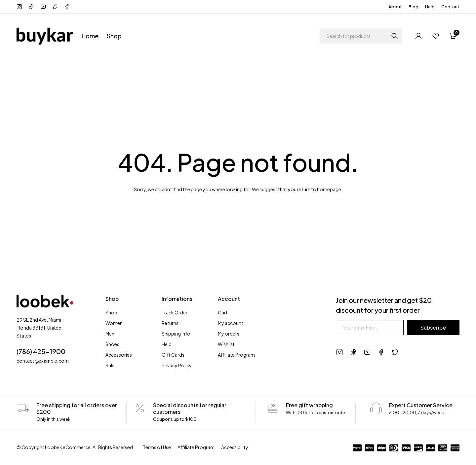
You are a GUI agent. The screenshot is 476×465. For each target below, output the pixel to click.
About (395, 7)
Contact (450, 7)
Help (430, 7)
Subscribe (433, 327)
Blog (414, 7)
